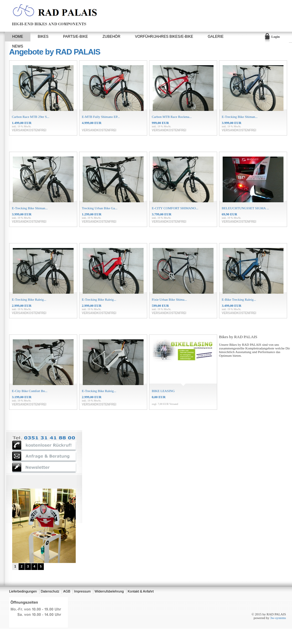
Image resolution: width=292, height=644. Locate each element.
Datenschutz (50, 591)
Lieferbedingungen (23, 591)
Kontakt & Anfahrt (141, 591)
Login (276, 37)
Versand (174, 404)
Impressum (82, 591)
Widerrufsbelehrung (109, 591)
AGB (67, 591)
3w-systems (278, 618)
